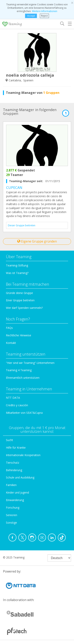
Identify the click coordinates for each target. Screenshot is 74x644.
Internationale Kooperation (23, 455)
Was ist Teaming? (17, 273)
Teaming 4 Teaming (19, 370)
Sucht (9, 440)
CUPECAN (14, 187)
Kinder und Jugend (17, 492)
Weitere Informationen (45, 11)
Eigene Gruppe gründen (37, 241)
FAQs (9, 328)
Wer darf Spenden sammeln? (24, 308)
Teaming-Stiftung (17, 265)
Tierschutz (13, 463)
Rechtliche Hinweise (19, 335)
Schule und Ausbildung (20, 477)
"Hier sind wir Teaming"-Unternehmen (30, 363)
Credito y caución (17, 405)
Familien (11, 485)
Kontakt (11, 343)
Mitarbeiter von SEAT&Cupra (24, 413)
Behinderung (14, 470)
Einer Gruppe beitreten (20, 300)
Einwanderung (15, 500)
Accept (31, 16)
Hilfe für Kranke (16, 448)
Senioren (12, 515)
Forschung (13, 507)
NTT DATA (13, 398)
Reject (44, 16)
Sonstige (11, 523)
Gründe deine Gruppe (19, 293)
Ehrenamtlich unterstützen (23, 378)
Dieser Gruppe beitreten (22, 225)
